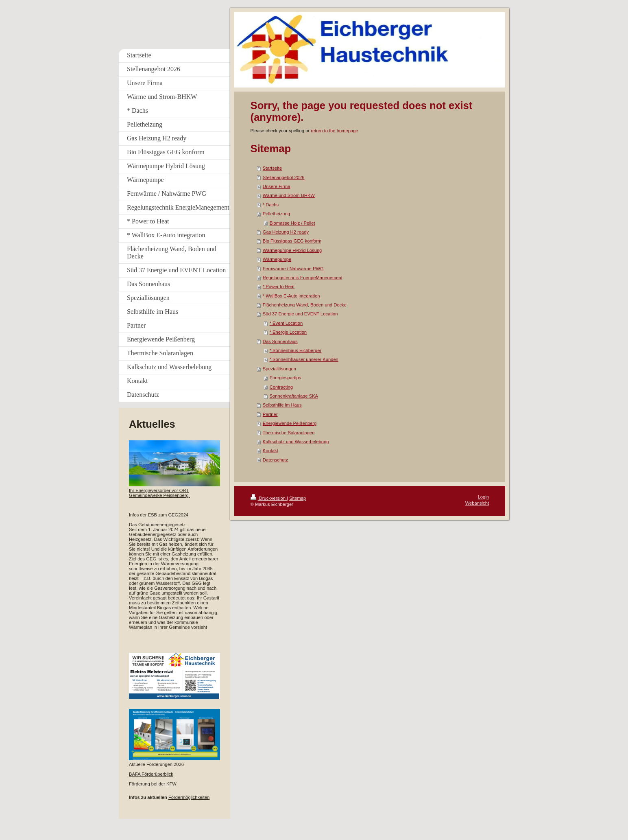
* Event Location (286, 323)
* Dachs (271, 205)
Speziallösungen (279, 369)
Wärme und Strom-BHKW (289, 195)
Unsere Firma (277, 186)
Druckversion (269, 498)
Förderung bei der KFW (153, 784)
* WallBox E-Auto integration (291, 296)
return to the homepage (334, 131)
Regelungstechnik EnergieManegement (303, 278)
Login (483, 497)
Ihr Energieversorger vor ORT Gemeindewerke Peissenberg (159, 493)
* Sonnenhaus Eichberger (296, 350)
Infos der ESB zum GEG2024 (159, 515)
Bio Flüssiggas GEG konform (292, 241)
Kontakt (270, 451)
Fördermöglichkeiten (189, 797)
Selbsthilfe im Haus (282, 405)
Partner (270, 414)
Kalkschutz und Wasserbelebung (296, 442)
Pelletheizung (276, 214)
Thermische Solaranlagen (289, 433)
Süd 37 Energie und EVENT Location (300, 314)
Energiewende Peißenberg (290, 423)
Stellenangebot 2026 (284, 177)
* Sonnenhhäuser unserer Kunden (304, 359)
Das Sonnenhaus (280, 341)
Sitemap (298, 498)
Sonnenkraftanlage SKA (294, 396)
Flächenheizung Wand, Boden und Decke (305, 305)
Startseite (272, 168)
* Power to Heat (279, 287)
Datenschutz (275, 460)
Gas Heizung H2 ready (286, 232)
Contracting (281, 387)
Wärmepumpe (277, 259)
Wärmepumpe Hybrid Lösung (292, 250)
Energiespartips (286, 378)
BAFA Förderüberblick (151, 774)
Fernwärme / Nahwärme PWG (293, 269)
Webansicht (477, 503)
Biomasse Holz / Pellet (292, 223)
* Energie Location (288, 332)
